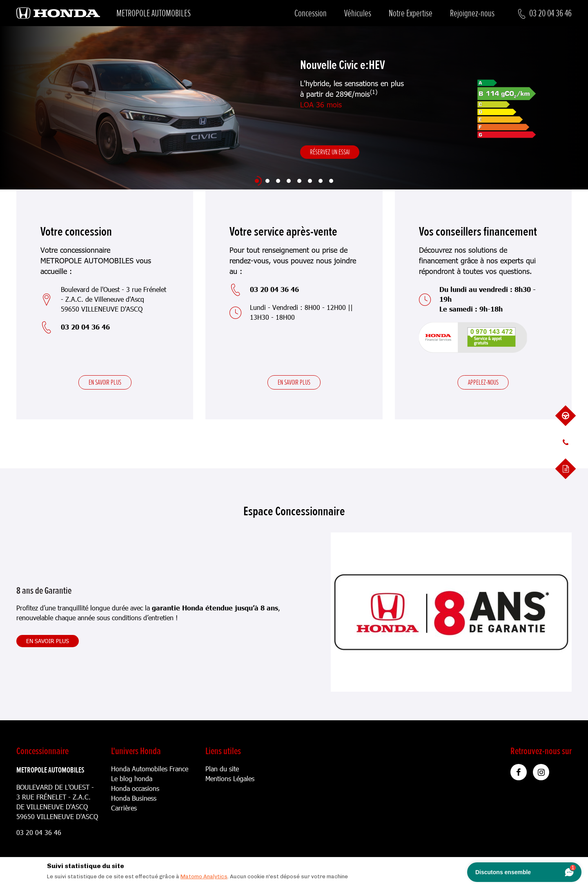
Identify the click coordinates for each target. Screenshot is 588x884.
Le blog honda (132, 778)
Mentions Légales (230, 778)
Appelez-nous (483, 382)
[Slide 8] (331, 181)
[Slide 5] (299, 181)
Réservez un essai (330, 152)
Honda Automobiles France (150, 769)
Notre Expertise (411, 13)
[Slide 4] (289, 181)
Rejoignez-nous (472, 13)
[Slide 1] (257, 181)
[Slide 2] (267, 181)
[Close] (543, 864)
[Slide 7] (321, 181)
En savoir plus (105, 382)
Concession (311, 13)
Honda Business (134, 798)
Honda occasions (135, 788)
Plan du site (222, 769)
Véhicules (358, 13)
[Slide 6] (310, 181)
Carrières (124, 808)
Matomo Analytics (204, 876)
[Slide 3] (278, 181)
